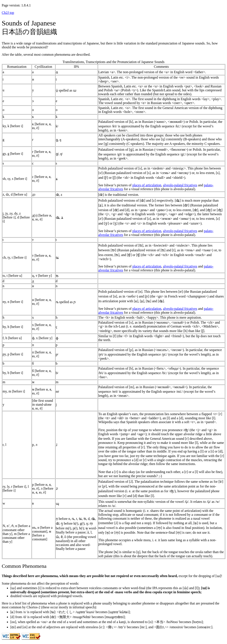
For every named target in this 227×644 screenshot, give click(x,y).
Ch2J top (8, 13)
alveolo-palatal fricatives (180, 185)
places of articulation (147, 185)
